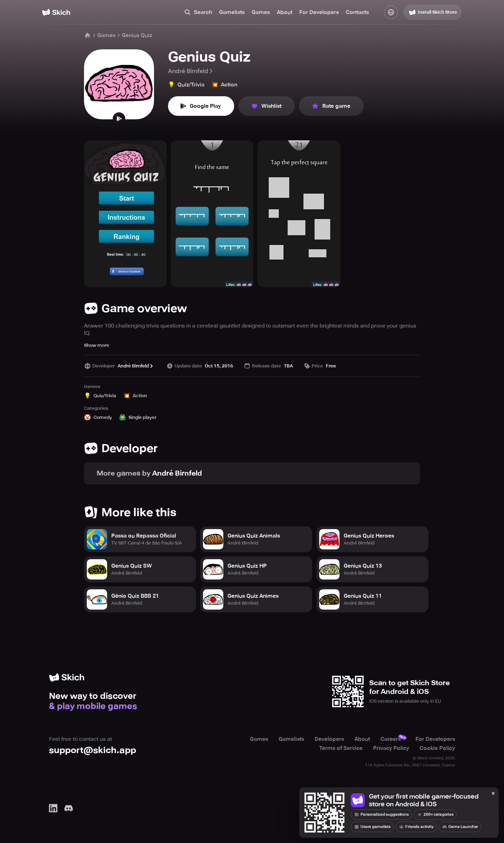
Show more (97, 345)
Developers (329, 739)
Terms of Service (341, 748)
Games (261, 12)
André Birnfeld (191, 71)
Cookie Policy (437, 748)
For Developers (319, 12)
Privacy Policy (391, 748)
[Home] (56, 12)
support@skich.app (93, 750)
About (285, 12)
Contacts (357, 12)
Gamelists (232, 12)
